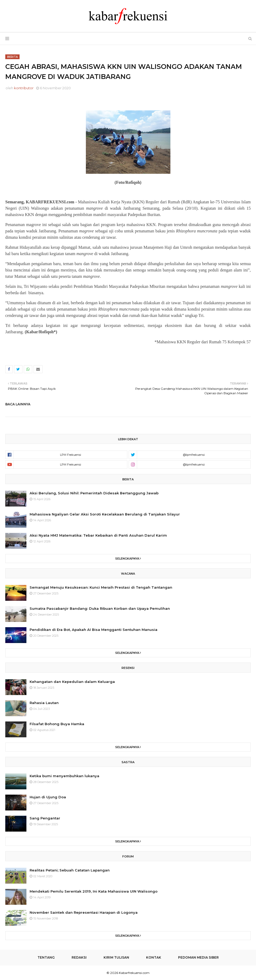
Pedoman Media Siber (198, 957)
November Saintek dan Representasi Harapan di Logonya (84, 912)
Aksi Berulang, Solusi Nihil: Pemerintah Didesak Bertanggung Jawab (94, 493)
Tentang (46, 957)
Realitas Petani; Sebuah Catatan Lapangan (70, 870)
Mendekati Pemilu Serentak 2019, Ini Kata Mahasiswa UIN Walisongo (94, 891)
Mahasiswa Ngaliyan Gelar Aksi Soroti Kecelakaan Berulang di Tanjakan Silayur (105, 514)
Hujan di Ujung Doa (48, 797)
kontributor (24, 88)
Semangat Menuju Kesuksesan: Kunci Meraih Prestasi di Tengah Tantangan (101, 587)
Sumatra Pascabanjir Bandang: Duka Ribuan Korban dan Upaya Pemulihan (100, 608)
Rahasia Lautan (44, 703)
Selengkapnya (127, 559)
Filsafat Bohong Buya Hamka (57, 724)
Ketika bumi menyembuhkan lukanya (64, 776)
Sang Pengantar (45, 818)
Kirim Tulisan (116, 957)
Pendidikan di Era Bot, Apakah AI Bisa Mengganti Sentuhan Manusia (94, 630)
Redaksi (79, 957)
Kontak (154, 957)
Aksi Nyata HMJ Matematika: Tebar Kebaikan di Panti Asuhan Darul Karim (98, 535)
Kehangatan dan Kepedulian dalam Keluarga (72, 682)
